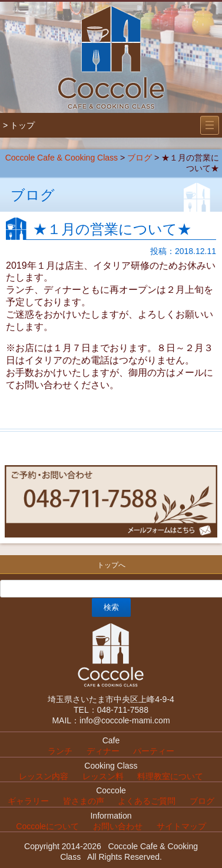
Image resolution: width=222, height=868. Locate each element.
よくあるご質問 (147, 801)
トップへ (111, 565)
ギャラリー (28, 801)
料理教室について (170, 776)
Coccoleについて (47, 826)
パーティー (154, 751)
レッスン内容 (44, 776)
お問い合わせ (118, 826)
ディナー (103, 751)
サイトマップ (181, 826)
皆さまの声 (84, 801)
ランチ (60, 751)
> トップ (19, 125)
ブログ (140, 158)
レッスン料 (103, 776)
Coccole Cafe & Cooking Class (62, 158)
